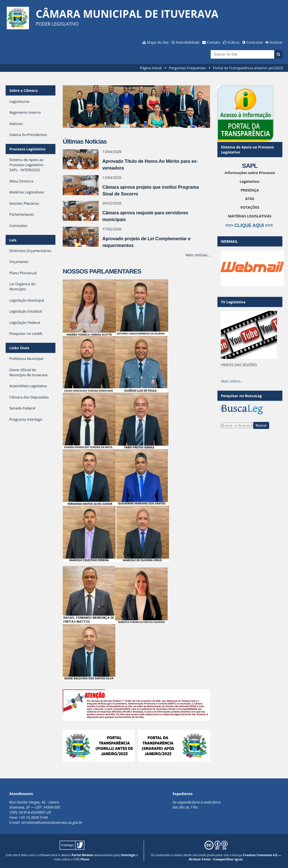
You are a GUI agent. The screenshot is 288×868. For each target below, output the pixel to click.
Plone (85, 859)
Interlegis (128, 855)
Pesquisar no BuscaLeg (241, 396)
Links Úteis (19, 348)
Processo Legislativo (27, 149)
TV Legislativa (233, 302)
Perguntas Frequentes (187, 68)
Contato (214, 42)
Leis (13, 240)
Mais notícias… (198, 255)
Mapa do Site (158, 42)
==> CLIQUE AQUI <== (250, 225)
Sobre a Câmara (23, 90)
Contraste (255, 42)
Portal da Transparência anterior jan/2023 (248, 68)
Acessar (276, 42)
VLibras (233, 42)
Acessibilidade (188, 42)
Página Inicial (151, 68)
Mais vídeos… (232, 381)
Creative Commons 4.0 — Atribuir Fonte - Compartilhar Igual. (235, 857)
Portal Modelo (82, 855)
